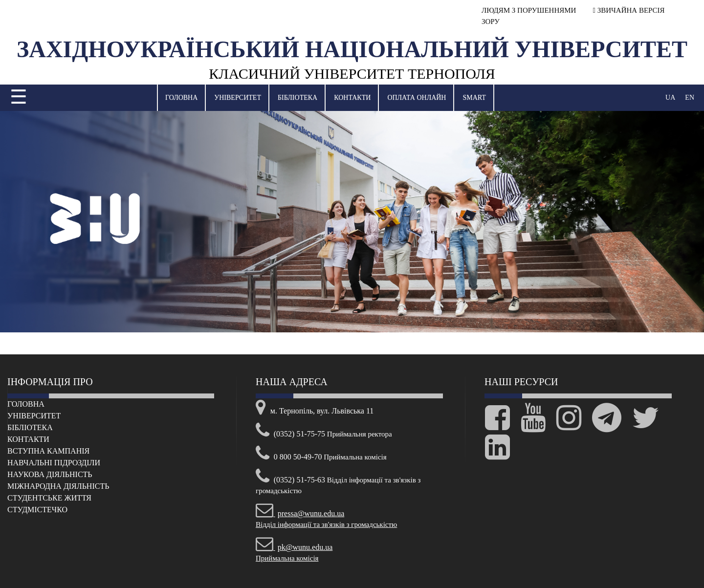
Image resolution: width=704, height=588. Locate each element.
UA (670, 98)
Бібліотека (297, 98)
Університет (238, 98)
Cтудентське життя (49, 498)
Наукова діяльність (50, 474)
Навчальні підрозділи (54, 463)
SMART (474, 98)
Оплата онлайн (417, 98)
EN (690, 98)
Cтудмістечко (37, 510)
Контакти (352, 98)
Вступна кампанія (48, 451)
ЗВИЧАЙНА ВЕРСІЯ (629, 10)
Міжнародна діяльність (58, 486)
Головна (181, 98)
